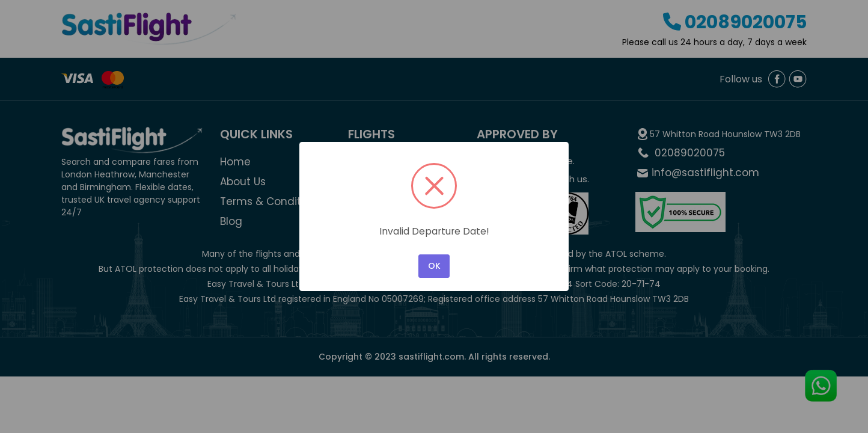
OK (434, 266)
